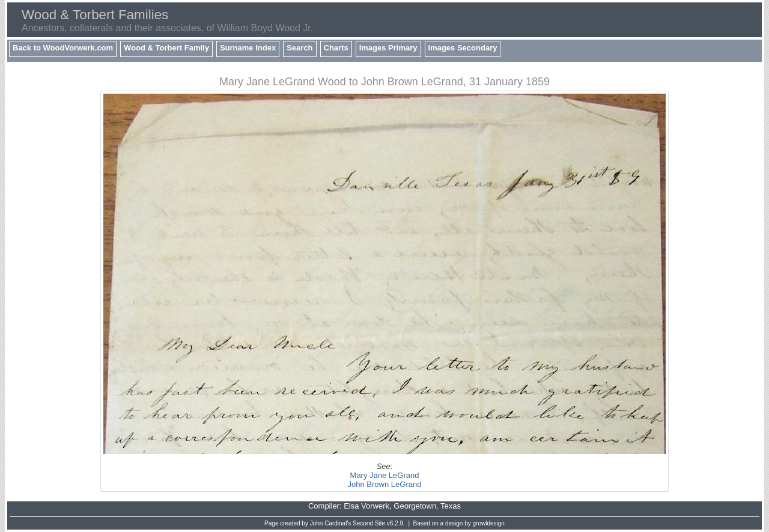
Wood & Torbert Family (166, 48)
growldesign (489, 523)
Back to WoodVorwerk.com (63, 48)
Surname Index (248, 48)
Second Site (369, 523)
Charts (336, 48)
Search (299, 48)
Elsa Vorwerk (366, 506)
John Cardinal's (331, 523)
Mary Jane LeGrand (385, 475)
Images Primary (388, 48)
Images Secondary (463, 48)
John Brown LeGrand (385, 484)
